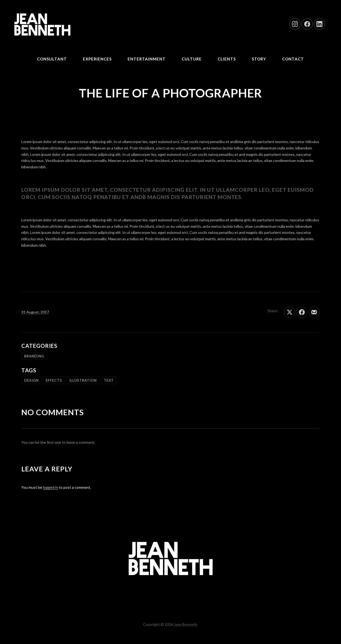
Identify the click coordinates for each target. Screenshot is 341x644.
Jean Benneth (186, 624)
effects (54, 380)
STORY (259, 59)
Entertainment (147, 59)
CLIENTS (227, 59)
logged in (50, 487)
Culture (192, 59)
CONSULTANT (52, 59)
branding (34, 356)
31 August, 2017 (35, 312)
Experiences (97, 59)
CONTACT (293, 59)
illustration (83, 380)
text (109, 380)
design (31, 380)
